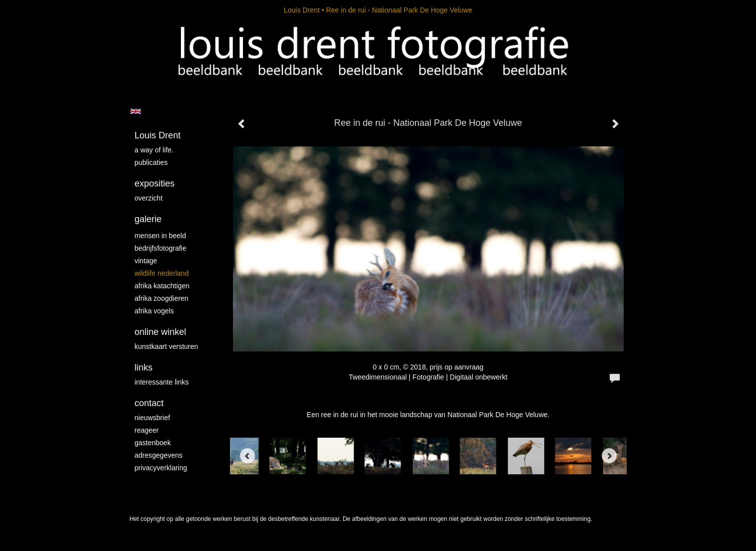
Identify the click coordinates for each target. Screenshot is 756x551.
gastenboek (153, 443)
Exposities (155, 183)
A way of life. (154, 150)
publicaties (151, 162)
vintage (146, 261)
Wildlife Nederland (162, 273)
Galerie (148, 219)
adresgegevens (159, 455)
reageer (147, 430)
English (136, 111)
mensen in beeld (161, 236)
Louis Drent (302, 10)
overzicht (149, 198)
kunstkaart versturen (167, 346)
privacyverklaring (161, 468)
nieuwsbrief (153, 418)
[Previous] (247, 456)
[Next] (609, 456)
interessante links (162, 382)
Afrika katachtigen (162, 286)
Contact (149, 403)
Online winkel (161, 332)
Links (144, 368)
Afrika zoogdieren (162, 298)
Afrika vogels (155, 311)
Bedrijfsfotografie (161, 248)
